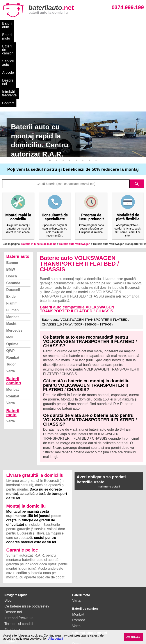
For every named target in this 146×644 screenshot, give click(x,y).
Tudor (11, 293)
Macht (11, 252)
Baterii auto (11, 23)
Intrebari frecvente (19, 546)
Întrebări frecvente (16, 31)
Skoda (77, 584)
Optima (12, 272)
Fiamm (12, 232)
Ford (76, 578)
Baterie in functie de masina (39, 172)
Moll (10, 265)
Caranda (13, 211)
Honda (77, 613)
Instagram (12, 564)
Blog (8, 529)
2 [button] (57, 89)
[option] (73, 63)
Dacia (77, 572)
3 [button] (63, 89)
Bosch (12, 205)
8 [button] (96, 89)
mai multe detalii (109, 415)
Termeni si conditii (19, 552)
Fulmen (12, 238)
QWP (10, 279)
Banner (12, 191)
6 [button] (83, 89)
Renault (78, 596)
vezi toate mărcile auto (90, 619)
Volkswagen (82, 590)
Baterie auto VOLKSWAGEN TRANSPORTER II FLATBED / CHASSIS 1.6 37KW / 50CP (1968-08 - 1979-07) (86, 250)
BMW (11, 198)
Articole (113, 23)
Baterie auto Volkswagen (75, 172)
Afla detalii (55, 639)
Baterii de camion (63, 23)
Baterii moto (35, 23)
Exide (11, 225)
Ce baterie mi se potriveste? (27, 534)
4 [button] (70, 89)
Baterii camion (13, 309)
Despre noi (132, 23)
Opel (76, 607)
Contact (42, 31)
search (137, 112)
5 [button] (76, 89)
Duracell (13, 218)
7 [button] (89, 89)
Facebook (12, 558)
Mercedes (14, 259)
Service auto (92, 23)
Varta (10, 299)
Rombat (13, 286)
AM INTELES (133, 637)
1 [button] (50, 89)
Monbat (12, 245)
